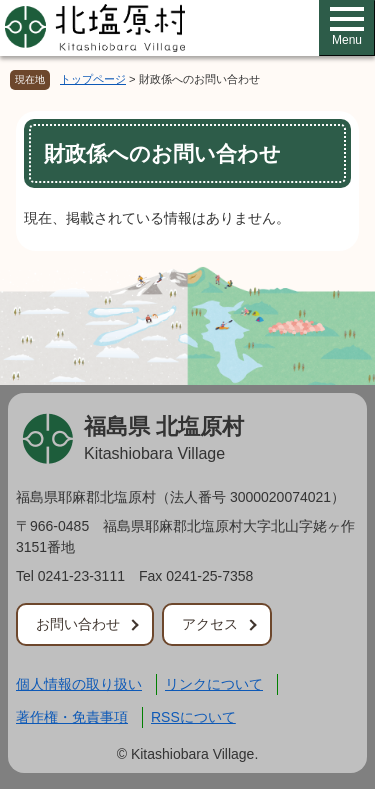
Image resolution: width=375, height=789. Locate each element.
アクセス (210, 624)
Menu (347, 27)
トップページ (93, 79)
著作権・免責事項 (72, 717)
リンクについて (214, 684)
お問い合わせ (78, 624)
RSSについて (193, 717)
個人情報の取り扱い (79, 684)
